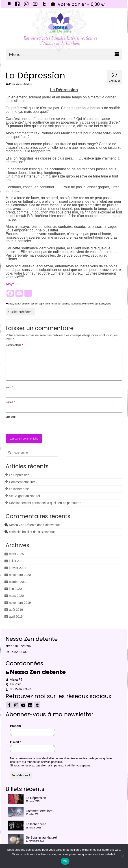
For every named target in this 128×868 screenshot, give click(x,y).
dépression (44, 304)
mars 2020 (16, 596)
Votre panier (78, 4)
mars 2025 (16, 554)
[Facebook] (9, 705)
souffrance (76, 304)
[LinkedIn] (30, 705)
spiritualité (100, 304)
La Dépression (19, 475)
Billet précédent (22, 312)
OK (65, 861)
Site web (11, 417)
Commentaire (14, 345)
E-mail (10, 402)
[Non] (122, 856)
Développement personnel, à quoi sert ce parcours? (45, 503)
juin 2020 (15, 589)
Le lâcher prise (19, 489)
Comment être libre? (23, 482)
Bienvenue (52, 525)
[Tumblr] (37, 705)
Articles (28, 84)
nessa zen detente (60, 304)
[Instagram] (16, 705)
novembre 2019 (20, 603)
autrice (34, 304)
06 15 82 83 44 (16, 652)
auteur (17, 304)
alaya (11, 304)
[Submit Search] (9, 453)
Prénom (15, 726)
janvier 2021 (17, 568)
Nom (9, 387)
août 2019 (16, 610)
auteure (26, 304)
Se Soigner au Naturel (24, 496)
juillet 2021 (16, 561)
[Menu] (64, 54)
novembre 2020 (20, 575)
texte (109, 304)
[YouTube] (23, 705)
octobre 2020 (18, 582)
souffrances (88, 304)
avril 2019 (16, 617)
